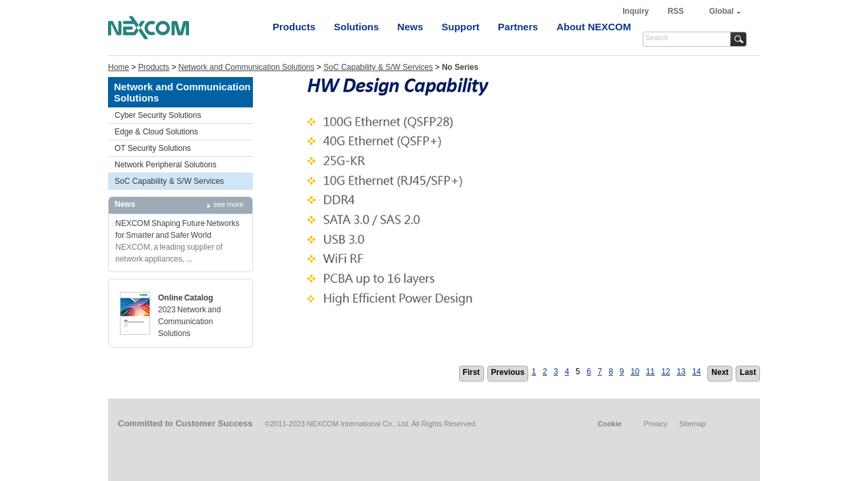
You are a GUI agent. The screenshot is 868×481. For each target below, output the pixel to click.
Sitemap (692, 424)
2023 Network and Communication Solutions (189, 322)
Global (721, 11)
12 (665, 372)
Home (119, 67)
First (472, 372)
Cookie (610, 424)
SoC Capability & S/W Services (378, 67)
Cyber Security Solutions (158, 115)
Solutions (356, 27)
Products (294, 27)
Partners (518, 27)
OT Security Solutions (153, 148)
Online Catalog (186, 298)
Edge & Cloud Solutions (156, 132)
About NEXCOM (594, 27)
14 (696, 372)
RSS (676, 11)
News (410, 27)
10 (635, 372)
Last (748, 372)
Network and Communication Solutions (247, 67)
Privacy (655, 424)
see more (229, 204)
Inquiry (637, 11)
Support (461, 27)
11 (650, 372)
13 (681, 372)
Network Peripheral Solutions (166, 165)
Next (720, 372)
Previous (508, 372)
